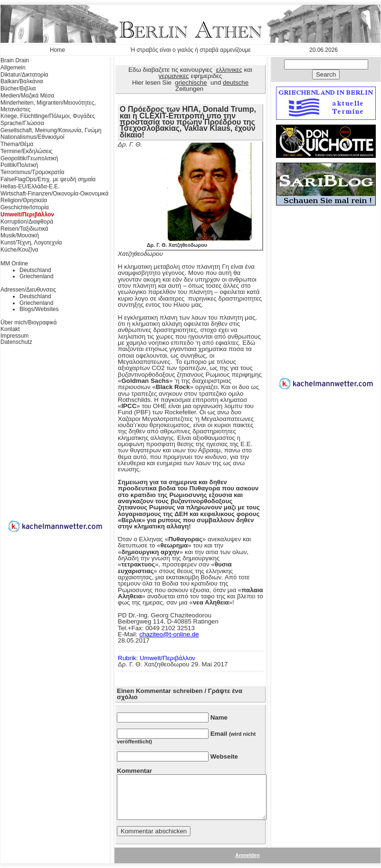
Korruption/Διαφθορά (27, 222)
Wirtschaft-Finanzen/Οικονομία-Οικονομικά (54, 194)
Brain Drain (15, 60)
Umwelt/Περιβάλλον (27, 215)
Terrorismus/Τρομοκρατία (33, 172)
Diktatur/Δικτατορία (24, 75)
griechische (191, 83)
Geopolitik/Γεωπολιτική (29, 158)
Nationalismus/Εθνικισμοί (32, 137)
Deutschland (35, 270)
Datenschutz (16, 342)
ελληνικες (229, 70)
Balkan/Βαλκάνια (22, 81)
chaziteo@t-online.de (169, 634)
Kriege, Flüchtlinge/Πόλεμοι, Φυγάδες (48, 116)
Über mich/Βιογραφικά (29, 322)
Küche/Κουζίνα (19, 250)
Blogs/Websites (39, 309)
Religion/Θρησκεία (24, 200)
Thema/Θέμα (17, 144)
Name (219, 717)
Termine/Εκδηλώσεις (27, 151)
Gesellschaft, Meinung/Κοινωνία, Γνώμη (51, 130)
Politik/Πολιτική (19, 165)
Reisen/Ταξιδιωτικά (24, 229)
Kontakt (10, 329)
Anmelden (248, 855)
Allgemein (13, 68)
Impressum (14, 336)
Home (57, 50)
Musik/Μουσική (20, 235)
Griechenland (36, 276)
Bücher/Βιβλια (18, 88)
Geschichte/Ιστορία (25, 207)
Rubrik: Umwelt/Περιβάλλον (157, 658)
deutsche (236, 83)
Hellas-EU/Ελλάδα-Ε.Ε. (30, 186)
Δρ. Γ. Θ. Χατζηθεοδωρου (204, 243)
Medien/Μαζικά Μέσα (27, 96)
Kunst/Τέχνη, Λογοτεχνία (31, 243)
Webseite (224, 756)
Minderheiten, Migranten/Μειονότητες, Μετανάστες (48, 106)
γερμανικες (174, 76)
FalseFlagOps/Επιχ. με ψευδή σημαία (48, 179)
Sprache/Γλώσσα (22, 123)
